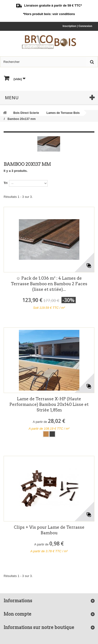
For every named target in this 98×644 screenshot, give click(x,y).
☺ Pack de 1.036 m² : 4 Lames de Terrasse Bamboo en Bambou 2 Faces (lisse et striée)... (49, 284)
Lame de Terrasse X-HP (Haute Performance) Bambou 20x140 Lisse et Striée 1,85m (49, 404)
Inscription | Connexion (77, 26)
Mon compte (18, 614)
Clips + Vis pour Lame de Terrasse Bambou (49, 530)
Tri (6, 183)
